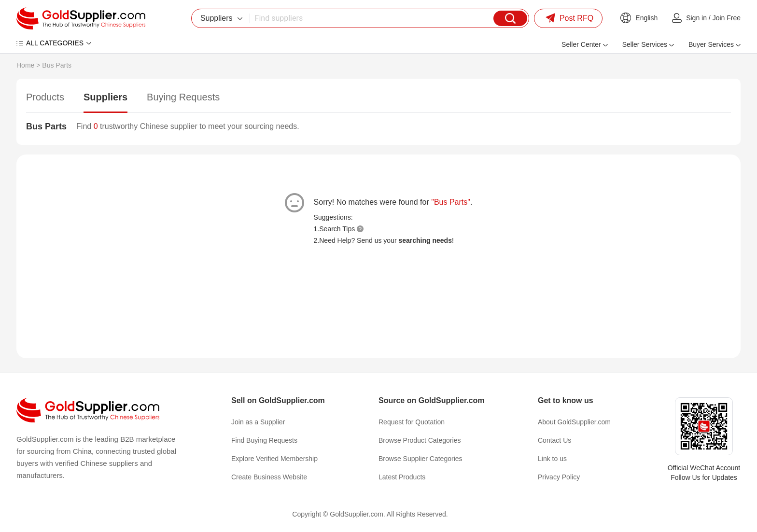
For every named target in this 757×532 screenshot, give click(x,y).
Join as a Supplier (258, 422)
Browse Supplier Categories (421, 459)
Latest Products (402, 477)
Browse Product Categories (420, 440)
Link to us (552, 459)
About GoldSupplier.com (574, 422)
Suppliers (105, 97)
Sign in (696, 18)
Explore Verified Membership (274, 459)
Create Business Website (269, 477)
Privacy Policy (559, 477)
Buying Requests (183, 97)
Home (25, 65)
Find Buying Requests (264, 440)
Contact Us (554, 440)
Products (45, 97)
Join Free (727, 18)
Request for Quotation (412, 422)
